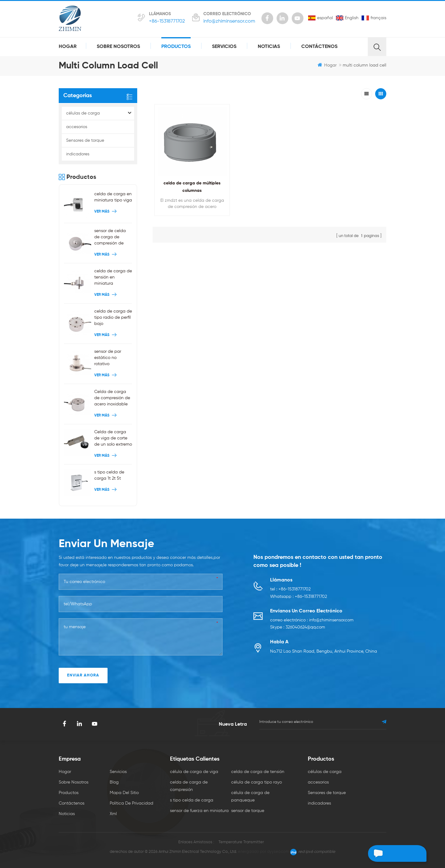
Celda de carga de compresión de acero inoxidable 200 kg (112, 398)
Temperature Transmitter (241, 842)
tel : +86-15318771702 (290, 589)
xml (113, 814)
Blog (114, 782)
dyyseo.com (278, 852)
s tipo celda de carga (192, 800)
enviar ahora (83, 675)
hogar (68, 47)
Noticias (269, 47)
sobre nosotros (118, 47)
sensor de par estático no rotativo (108, 358)
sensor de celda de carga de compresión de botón (110, 238)
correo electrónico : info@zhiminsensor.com (312, 621)
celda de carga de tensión (258, 772)
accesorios (77, 127)
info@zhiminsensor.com (229, 21)
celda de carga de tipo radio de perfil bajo (113, 317)
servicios (224, 47)
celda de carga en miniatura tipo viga (113, 197)
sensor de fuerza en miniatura (199, 811)
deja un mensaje (391, 853)
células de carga (83, 113)
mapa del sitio (124, 793)
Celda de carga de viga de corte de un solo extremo (113, 438)
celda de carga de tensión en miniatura (113, 277)
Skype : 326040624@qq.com (298, 628)
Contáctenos (319, 47)
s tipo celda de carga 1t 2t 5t (109, 475)
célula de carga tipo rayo (256, 782)
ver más (106, 212)
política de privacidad (131, 803)
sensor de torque (248, 811)
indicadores (78, 154)
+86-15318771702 (167, 21)
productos (176, 47)
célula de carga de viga (194, 772)
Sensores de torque (85, 140)
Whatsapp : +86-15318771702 (299, 597)
